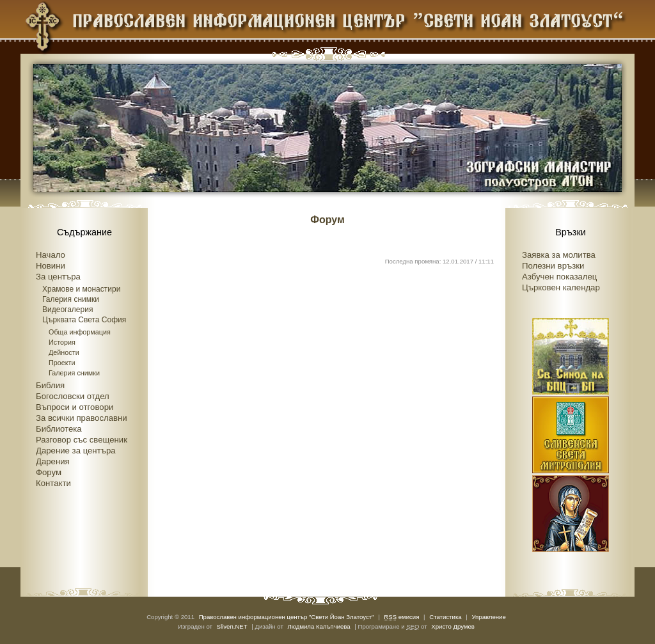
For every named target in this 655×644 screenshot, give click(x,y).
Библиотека (59, 429)
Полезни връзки (553, 266)
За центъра (58, 277)
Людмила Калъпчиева (319, 626)
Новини (51, 266)
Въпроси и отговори (75, 407)
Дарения (53, 461)
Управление (488, 617)
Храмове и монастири (81, 289)
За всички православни (82, 418)
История (62, 342)
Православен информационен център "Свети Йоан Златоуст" (287, 617)
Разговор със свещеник (82, 440)
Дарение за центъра (76, 451)
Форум (49, 472)
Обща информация (80, 332)
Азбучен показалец (559, 277)
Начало (51, 255)
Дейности (64, 352)
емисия (401, 617)
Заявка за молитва (559, 255)
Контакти (53, 483)
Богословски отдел (73, 396)
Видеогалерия (67, 310)
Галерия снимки (71, 299)
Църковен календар (561, 287)
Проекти (62, 363)
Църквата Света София (84, 320)
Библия (50, 385)
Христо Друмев (453, 626)
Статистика (445, 617)
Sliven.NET (232, 626)
